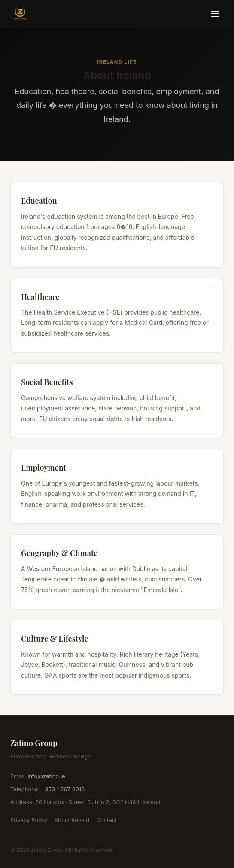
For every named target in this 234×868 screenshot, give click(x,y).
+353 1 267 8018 (63, 789)
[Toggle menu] (215, 14)
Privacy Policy (29, 820)
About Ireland (72, 820)
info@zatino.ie (46, 776)
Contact (106, 820)
